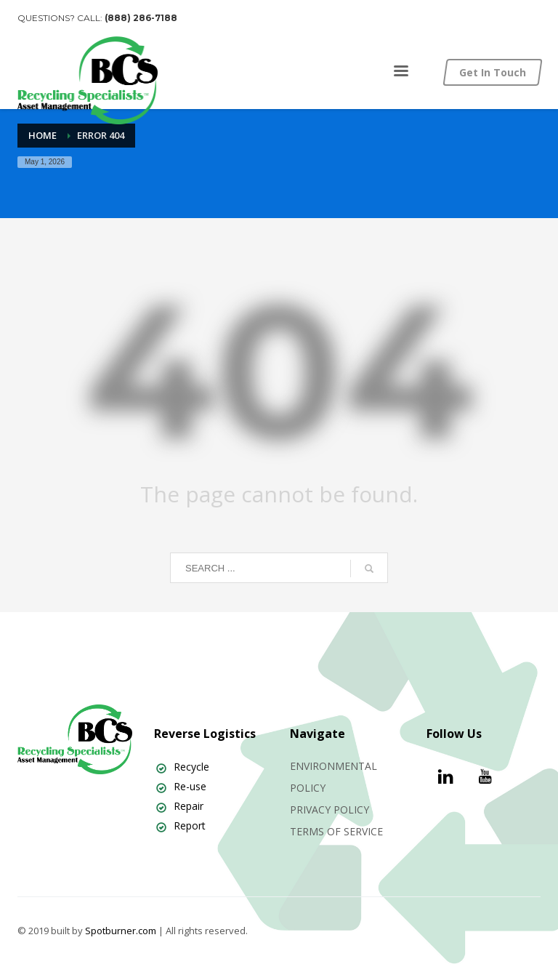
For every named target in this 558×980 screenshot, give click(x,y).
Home (43, 135)
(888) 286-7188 (141, 18)
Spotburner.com (121, 931)
